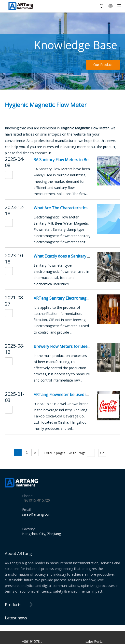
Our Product (103, 65)
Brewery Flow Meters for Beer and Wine (70, 346)
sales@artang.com (37, 514)
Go (102, 453)
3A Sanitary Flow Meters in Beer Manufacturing (77, 160)
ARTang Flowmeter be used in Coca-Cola (71, 395)
